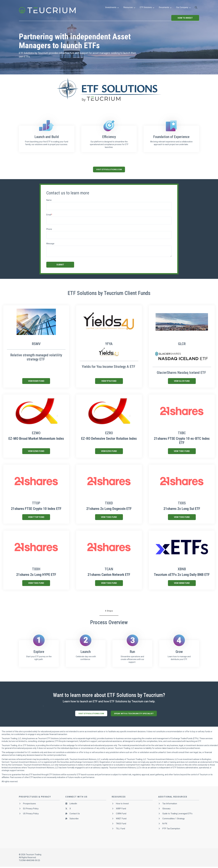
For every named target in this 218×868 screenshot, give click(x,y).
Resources (129, 7)
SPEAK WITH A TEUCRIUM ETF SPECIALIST (134, 713)
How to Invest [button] (185, 18)
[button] (196, 7)
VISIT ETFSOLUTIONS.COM (109, 169)
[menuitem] (112, 7)
